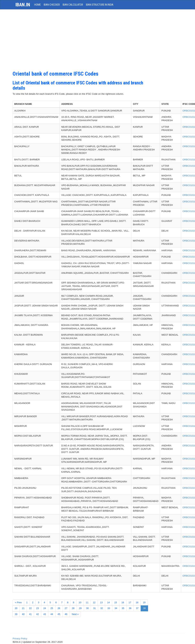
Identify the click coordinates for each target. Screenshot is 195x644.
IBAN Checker (52, 5)
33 (109, 608)
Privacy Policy (20, 638)
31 (94, 608)
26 (59, 608)
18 (137, 602)
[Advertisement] (83, 42)
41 (30, 614)
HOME (38, 5)
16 (123, 602)
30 (87, 608)
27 (66, 608)
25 (52, 608)
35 (123, 608)
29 (80, 608)
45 (59, 614)
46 (66, 614)
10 (80, 602)
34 (116, 608)
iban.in (23, 5)
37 (137, 608)
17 (130, 602)
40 (23, 614)
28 (73, 608)
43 (45, 614)
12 (94, 602)
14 (109, 602)
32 (102, 608)
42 (37, 614)
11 (87, 602)
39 (16, 614)
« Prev (18, 602)
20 (16, 608)
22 (30, 608)
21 (23, 608)
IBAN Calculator (73, 5)
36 (130, 608)
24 (45, 608)
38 (144, 608)
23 (37, 608)
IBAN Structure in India (100, 5)
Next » (75, 614)
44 (52, 614)
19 (144, 602)
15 (116, 602)
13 (101, 602)
